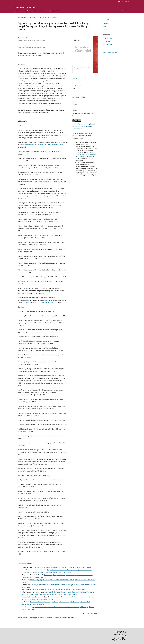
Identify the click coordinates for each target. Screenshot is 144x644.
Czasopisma (19, 11)
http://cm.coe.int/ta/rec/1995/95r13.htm (39, 303)
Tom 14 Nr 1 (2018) (44, 17)
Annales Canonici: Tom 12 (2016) (80, 567)
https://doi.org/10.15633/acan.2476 (33, 47)
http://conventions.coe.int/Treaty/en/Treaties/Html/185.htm (45, 145)
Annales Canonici (25, 7)
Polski (105, 26)
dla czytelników (107, 38)
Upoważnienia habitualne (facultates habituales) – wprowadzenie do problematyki (61, 607)
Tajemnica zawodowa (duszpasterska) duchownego (51, 567)
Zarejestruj (120, 1)
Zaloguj (127, 1)
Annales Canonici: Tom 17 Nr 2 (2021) (40, 599)
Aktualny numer (31, 11)
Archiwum (43, 11)
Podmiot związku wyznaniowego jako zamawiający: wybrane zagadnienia (68, 575)
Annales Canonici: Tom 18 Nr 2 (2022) (59, 572)
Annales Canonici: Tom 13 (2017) (77, 590)
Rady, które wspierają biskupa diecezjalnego (50, 590)
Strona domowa (22, 17)
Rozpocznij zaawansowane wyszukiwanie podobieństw (47, 618)
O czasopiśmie (54, 11)
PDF (76, 79)
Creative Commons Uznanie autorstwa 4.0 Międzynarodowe (84, 126)
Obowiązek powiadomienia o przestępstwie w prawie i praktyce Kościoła (56, 585)
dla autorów (106, 41)
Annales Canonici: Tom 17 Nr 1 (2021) (64, 594)
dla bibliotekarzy (108, 44)
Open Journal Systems (110, 52)
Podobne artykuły (25, 563)
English (105, 23)
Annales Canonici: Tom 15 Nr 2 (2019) (34, 577)
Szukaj (125, 11)
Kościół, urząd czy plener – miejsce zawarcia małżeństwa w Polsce (52, 580)
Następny (91, 614)
